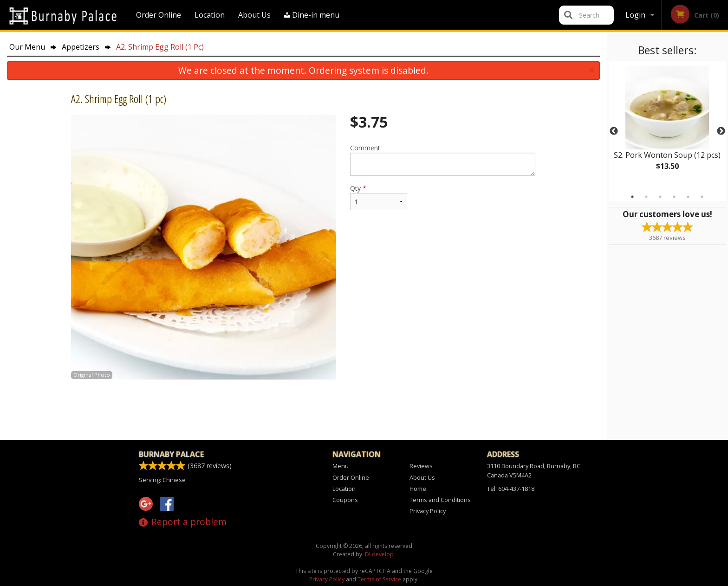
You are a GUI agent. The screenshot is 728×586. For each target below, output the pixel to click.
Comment (443, 160)
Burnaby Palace (171, 454)
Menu (341, 466)
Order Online (159, 15)
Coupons (345, 500)
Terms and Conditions (440, 500)
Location (210, 15)
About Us (254, 15)
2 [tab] (646, 197)
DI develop (379, 554)
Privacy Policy (428, 511)
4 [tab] (674, 197)
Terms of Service (379, 579)
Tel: (511, 489)
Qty (378, 197)
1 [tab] (632, 197)
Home (418, 489)
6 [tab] (702, 197)
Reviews (421, 466)
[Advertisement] (303, 410)
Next (721, 131)
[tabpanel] (667, 126)
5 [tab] (688, 197)
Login (635, 15)
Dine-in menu (312, 15)
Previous (614, 131)
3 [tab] (660, 197)
